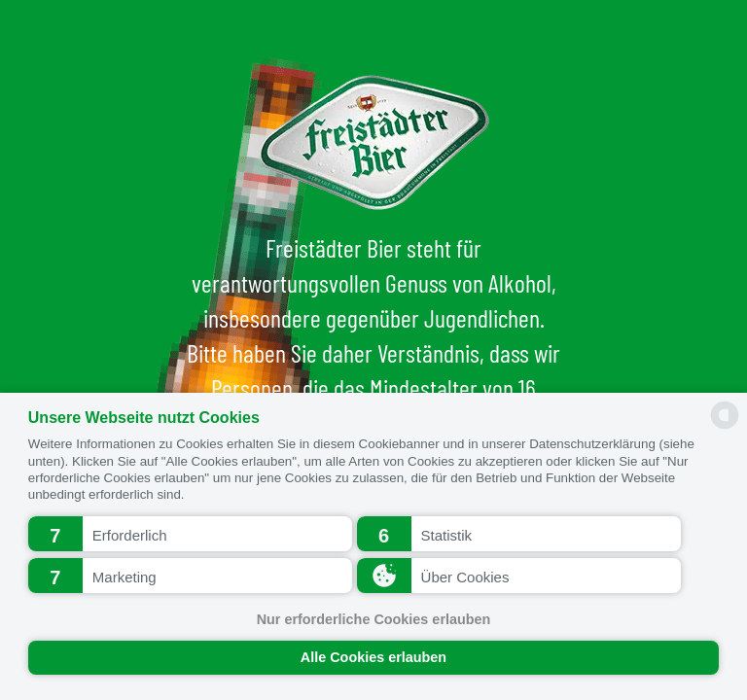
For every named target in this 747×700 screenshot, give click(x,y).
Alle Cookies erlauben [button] (373, 657)
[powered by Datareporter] (725, 427)
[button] (190, 534)
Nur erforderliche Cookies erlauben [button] (374, 619)
